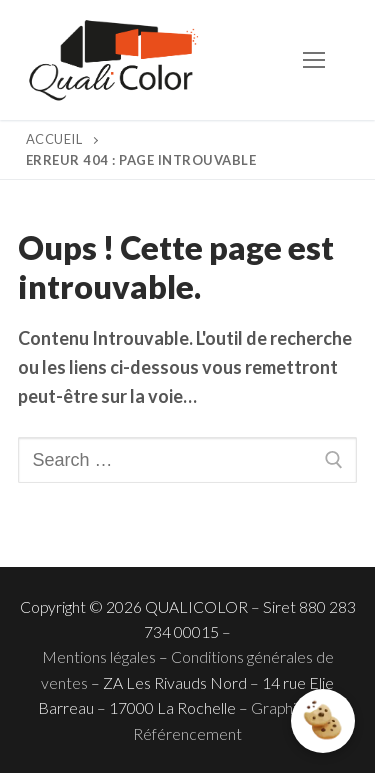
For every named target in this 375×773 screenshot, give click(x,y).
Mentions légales (99, 656)
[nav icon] (313, 60)
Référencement (187, 733)
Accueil (54, 139)
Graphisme (288, 707)
